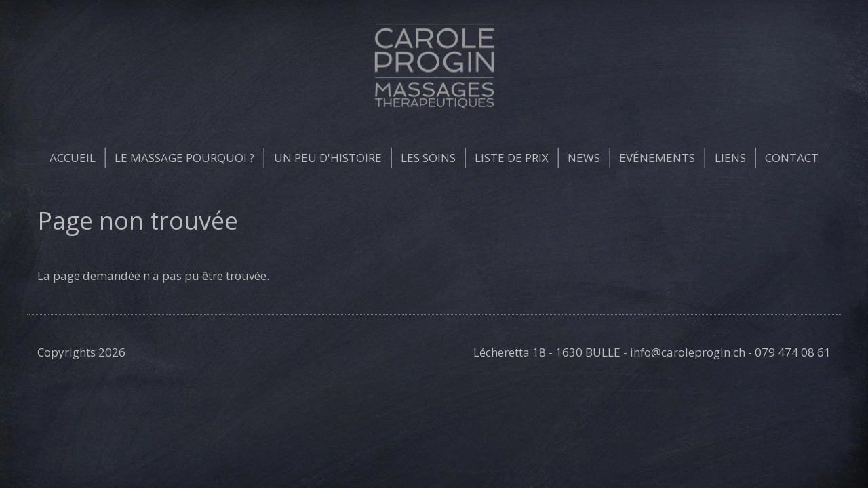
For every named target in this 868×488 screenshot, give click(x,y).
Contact (792, 158)
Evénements (657, 158)
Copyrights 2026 (81, 352)
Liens (730, 158)
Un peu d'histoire (328, 158)
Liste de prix (512, 158)
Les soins (428, 158)
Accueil (73, 158)
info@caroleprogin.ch (688, 352)
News (584, 158)
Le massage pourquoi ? (184, 158)
